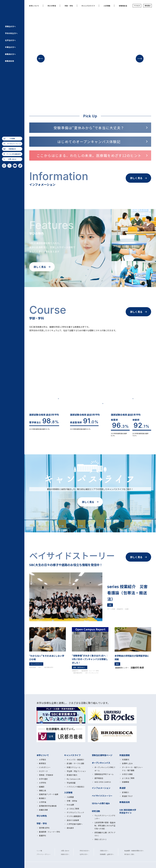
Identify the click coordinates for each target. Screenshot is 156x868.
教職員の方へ (10, 54)
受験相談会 (12, 149)
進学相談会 (99, 778)
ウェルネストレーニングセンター (105, 817)
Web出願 (70, 805)
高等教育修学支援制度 (48, 806)
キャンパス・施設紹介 (75, 760)
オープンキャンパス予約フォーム (105, 769)
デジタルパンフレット (14, 144)
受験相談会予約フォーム (104, 774)
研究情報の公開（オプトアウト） (105, 834)
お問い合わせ (12, 159)
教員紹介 (43, 798)
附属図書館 (125, 755)
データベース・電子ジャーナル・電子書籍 (132, 769)
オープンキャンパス (101, 763)
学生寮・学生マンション (76, 771)
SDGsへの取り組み (101, 803)
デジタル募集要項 (74, 816)
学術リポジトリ (101, 839)
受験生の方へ (10, 26)
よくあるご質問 (73, 809)
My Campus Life (74, 779)
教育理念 (43, 763)
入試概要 (70, 797)
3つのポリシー (45, 767)
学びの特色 (52, 6)
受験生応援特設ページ (102, 755)
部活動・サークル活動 (75, 763)
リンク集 (39, 851)
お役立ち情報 (127, 774)
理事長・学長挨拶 (46, 775)
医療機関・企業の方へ (107, 854)
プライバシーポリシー (44, 854)
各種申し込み (127, 763)
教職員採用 (10, 61)
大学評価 (43, 802)
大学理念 (43, 760)
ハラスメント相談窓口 (75, 787)
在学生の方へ (10, 40)
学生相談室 (71, 783)
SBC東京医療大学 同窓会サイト (128, 811)
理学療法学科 (44, 828)
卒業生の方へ (10, 47)
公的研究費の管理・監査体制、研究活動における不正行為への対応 (105, 826)
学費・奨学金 (72, 801)
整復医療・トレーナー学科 (50, 832)
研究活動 (96, 811)
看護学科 (43, 836)
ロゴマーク (43, 771)
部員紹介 (126, 792)
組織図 (42, 787)
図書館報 (126, 782)
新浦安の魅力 (72, 775)
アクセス (137, 6)
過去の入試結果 (73, 820)
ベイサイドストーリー (102, 796)
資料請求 (148, 6)
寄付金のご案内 (129, 854)
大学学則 (43, 783)
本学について (34, 6)
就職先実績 (43, 810)
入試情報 (12, 139)
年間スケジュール (74, 767)
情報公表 (43, 790)
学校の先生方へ (11, 33)
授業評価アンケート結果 (49, 794)
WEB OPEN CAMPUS (103, 782)
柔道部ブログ (127, 796)
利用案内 (126, 760)
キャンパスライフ (88, 6)
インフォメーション (101, 788)
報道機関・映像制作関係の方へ (134, 851)
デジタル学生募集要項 (13, 154)
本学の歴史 (43, 779)
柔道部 (122, 788)
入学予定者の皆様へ (75, 824)
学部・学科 (69, 6)
